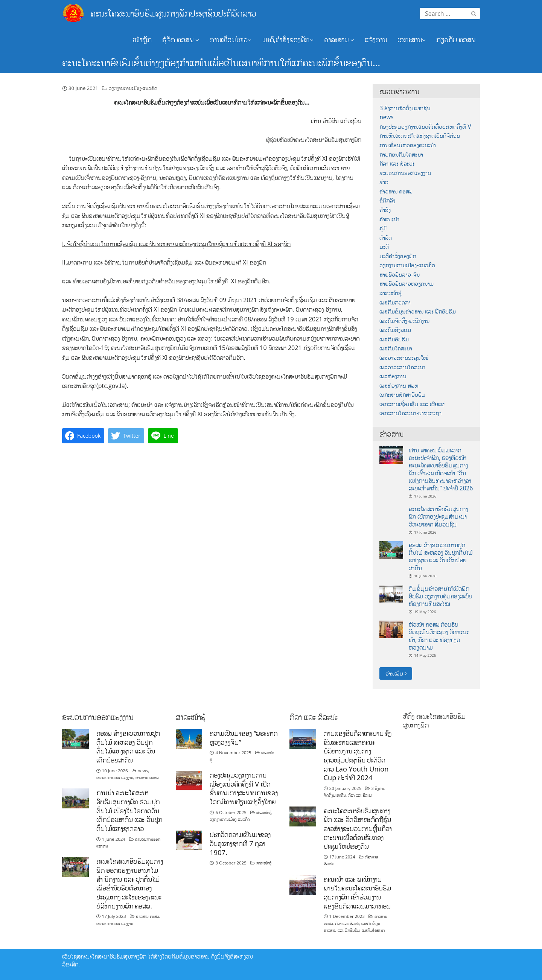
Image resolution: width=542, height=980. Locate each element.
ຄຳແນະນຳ (389, 219)
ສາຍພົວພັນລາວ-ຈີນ (400, 275)
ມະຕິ (384, 247)
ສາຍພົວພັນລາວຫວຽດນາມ (406, 284)
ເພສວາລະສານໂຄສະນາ (402, 367)
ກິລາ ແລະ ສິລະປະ (397, 164)
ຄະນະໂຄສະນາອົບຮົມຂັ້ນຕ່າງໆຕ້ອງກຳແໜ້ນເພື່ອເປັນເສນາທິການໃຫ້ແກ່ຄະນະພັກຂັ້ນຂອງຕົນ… (221, 62)
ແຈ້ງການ (376, 40)
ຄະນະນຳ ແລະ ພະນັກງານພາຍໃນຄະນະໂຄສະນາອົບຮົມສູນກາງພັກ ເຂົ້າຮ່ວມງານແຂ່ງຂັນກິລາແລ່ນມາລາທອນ (357, 892)
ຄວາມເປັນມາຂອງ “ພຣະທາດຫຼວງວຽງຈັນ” (244, 738)
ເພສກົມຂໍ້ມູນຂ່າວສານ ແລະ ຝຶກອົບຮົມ (418, 311)
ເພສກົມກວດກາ (395, 302)
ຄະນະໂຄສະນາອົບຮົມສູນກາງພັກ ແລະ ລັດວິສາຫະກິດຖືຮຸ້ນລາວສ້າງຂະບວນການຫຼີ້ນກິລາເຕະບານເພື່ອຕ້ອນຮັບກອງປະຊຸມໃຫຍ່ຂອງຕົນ (358, 829)
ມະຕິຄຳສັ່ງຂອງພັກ (398, 256)
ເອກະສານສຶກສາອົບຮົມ (402, 395)
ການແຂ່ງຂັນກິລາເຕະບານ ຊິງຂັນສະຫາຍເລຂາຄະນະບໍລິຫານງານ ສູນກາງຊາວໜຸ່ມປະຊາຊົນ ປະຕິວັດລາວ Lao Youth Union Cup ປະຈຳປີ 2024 (358, 755)
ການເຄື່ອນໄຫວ (231, 40)
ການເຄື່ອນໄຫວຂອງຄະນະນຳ (408, 145)
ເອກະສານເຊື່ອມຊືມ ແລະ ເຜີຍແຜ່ (412, 404)
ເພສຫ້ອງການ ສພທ (399, 386)
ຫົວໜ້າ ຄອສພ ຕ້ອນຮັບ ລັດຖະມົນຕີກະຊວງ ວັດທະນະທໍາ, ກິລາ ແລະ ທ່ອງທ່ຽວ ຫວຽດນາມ (439, 636)
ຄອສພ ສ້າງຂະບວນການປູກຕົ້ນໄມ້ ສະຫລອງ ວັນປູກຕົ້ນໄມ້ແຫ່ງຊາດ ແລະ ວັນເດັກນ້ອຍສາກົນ (441, 556)
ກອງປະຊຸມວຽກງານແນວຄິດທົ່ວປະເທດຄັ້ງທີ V (425, 127)
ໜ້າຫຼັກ (142, 40)
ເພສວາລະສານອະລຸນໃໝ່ (404, 358)
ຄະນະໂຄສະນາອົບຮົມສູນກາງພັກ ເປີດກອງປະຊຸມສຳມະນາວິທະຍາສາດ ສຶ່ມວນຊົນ (438, 517)
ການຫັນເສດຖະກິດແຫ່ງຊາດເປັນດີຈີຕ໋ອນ (420, 136)
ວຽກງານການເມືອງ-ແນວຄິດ (133, 88)
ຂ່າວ (384, 182)
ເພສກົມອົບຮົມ (394, 339)
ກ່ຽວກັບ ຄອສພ (456, 40)
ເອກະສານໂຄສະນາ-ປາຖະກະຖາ (410, 413)
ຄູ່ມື (383, 228)
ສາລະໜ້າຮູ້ (391, 293)
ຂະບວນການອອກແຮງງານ (405, 173)
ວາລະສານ (339, 40)
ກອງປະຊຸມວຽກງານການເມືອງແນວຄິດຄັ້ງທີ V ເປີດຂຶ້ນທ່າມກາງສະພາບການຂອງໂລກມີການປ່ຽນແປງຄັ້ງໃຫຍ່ (244, 788)
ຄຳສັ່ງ (385, 210)
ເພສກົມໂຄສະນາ (396, 348)
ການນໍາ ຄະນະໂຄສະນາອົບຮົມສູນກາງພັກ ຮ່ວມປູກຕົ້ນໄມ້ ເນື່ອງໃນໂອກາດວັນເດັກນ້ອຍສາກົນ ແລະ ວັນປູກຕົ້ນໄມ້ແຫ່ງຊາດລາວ (129, 810)
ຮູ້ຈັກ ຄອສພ (181, 40)
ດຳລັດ (386, 238)
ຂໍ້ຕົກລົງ (387, 200)
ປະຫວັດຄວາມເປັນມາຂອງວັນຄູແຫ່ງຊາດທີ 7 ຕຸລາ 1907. (240, 843)
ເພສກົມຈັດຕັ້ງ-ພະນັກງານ (404, 321)
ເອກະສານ (412, 40)
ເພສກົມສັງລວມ (395, 330)
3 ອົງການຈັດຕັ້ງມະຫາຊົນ (405, 108)
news (386, 117)
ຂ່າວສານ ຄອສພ (396, 191)
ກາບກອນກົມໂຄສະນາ (401, 154)
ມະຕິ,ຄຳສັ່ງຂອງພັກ (288, 40)
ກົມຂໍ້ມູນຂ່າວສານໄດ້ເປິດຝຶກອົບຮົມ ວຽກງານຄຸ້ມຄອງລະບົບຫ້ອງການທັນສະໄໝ (440, 596)
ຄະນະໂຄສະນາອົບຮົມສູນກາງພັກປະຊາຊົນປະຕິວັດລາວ (173, 13)
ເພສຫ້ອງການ (393, 376)
